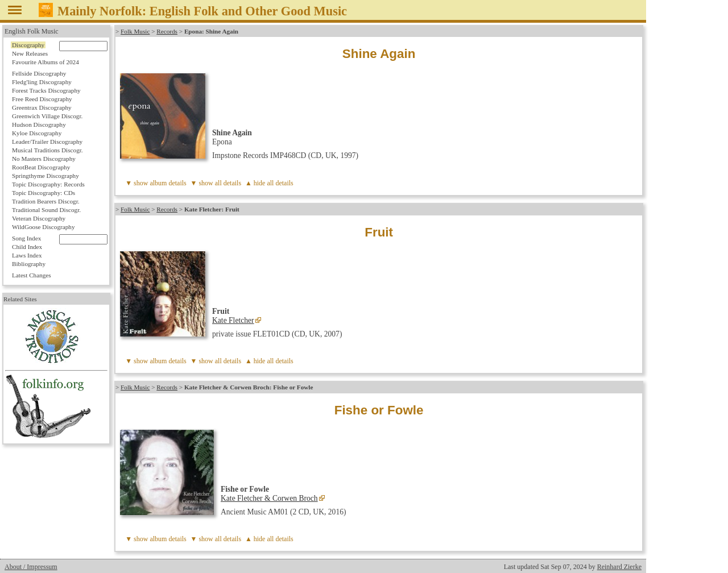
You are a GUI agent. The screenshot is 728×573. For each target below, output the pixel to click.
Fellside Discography (39, 73)
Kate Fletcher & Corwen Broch (269, 498)
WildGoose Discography (43, 227)
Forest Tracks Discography (46, 90)
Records (167, 31)
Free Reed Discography (42, 99)
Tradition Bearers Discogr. (46, 201)
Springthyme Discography (45, 176)
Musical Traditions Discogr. (47, 150)
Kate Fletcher (233, 320)
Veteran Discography (39, 218)
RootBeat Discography (41, 167)
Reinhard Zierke (619, 567)
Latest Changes (32, 275)
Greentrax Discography (42, 107)
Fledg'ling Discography (42, 82)
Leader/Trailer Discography (47, 142)
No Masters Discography (44, 159)
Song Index (26, 238)
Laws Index (27, 255)
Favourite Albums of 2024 (45, 62)
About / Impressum (31, 567)
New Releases (30, 53)
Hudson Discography (39, 124)
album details (168, 183)
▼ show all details (216, 183)
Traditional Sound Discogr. (46, 210)
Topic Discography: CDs (44, 193)
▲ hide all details (269, 183)
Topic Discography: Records (48, 184)
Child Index (27, 247)
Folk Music (135, 31)
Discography (28, 45)
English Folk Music (32, 31)
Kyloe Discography (37, 133)
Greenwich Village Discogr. (47, 116)
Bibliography (29, 264)
